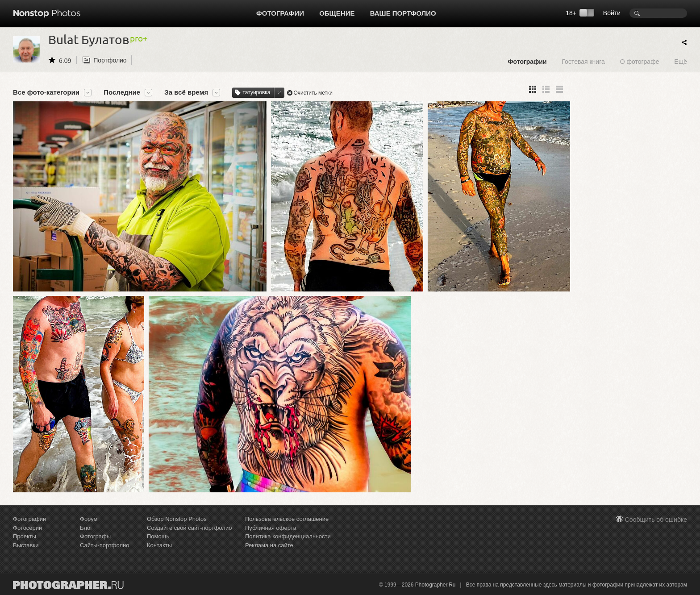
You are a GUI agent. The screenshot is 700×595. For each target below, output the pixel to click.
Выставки (26, 545)
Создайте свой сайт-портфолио (189, 528)
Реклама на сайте (269, 545)
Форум (89, 519)
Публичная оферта (271, 528)
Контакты (159, 545)
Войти (612, 13)
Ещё (681, 61)
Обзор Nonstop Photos (177, 519)
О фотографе (640, 61)
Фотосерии (27, 528)
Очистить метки (313, 93)
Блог (86, 528)
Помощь (158, 536)
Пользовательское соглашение (287, 519)
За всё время (186, 92)
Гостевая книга (583, 61)
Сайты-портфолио (105, 545)
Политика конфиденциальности (288, 536)
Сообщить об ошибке (656, 520)
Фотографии (280, 13)
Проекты (25, 536)
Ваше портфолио (403, 13)
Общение (337, 13)
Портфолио (110, 60)
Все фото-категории (46, 92)
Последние (122, 92)
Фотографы (95, 536)
